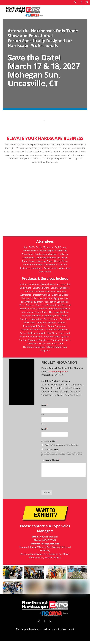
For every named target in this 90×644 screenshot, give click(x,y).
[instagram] (75, 2)
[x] (87, 2)
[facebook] (81, 2)
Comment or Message (51, 464)
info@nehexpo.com (58, 375)
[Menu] (84, 8)
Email (44, 432)
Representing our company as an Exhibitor (62, 448)
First (43, 418)
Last (43, 427)
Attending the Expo (52, 453)
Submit (47, 496)
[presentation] (59, 492)
